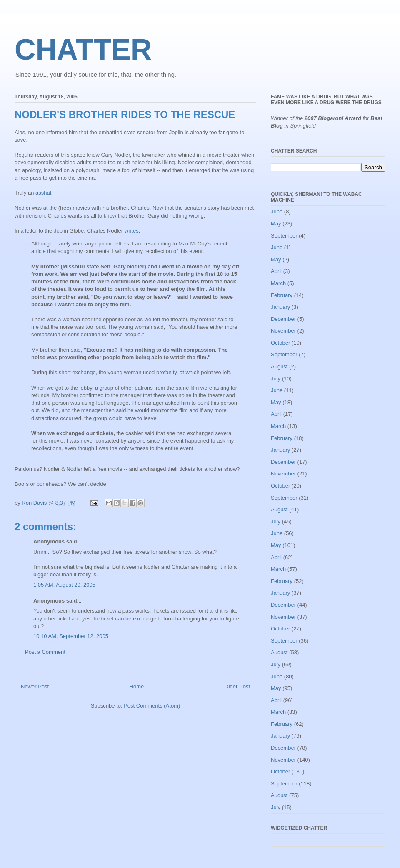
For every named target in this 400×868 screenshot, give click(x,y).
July (276, 379)
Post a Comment (45, 652)
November (283, 331)
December (283, 319)
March (278, 283)
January (280, 307)
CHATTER (83, 50)
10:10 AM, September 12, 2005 (71, 636)
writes (132, 231)
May (276, 224)
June (277, 211)
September (284, 236)
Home (137, 687)
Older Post (237, 687)
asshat (43, 193)
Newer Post (35, 687)
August (279, 366)
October (280, 343)
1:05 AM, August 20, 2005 (64, 585)
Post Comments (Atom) (152, 706)
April (276, 271)
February (282, 295)
